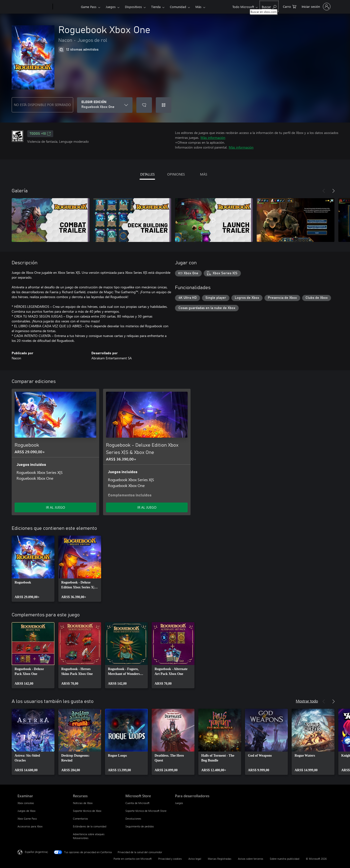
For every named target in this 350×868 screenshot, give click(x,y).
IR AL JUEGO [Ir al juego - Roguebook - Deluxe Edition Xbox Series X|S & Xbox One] (147, 507)
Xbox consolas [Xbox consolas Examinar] (26, 803)
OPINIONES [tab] (176, 174)
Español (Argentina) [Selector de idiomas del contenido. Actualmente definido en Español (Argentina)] (36, 852)
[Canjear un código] (164, 105)
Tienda (156, 7)
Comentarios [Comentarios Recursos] (80, 819)
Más (198, 7)
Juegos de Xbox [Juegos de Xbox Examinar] (26, 811)
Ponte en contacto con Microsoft (133, 859)
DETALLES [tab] (147, 174)
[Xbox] (66, 7)
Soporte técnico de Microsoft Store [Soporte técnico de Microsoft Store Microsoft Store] (146, 811)
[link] (33, 569)
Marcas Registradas (220, 859)
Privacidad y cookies (170, 859)
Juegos (111, 7)
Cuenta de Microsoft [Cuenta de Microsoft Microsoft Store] (137, 803)
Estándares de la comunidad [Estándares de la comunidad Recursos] (90, 826)
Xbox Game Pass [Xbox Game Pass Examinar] (27, 819)
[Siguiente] (333, 191)
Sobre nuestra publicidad (284, 859)
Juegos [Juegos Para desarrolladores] (179, 803)
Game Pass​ (89, 7)
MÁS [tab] (204, 174)
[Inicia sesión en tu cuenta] (316, 7)
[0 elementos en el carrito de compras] (290, 6)
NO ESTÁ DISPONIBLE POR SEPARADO (42, 105)
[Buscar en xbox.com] (269, 6)
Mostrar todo (307, 701)
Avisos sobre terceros (251, 859)
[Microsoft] (34, 7)
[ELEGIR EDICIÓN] (105, 105)
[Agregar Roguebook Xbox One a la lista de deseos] (144, 105)
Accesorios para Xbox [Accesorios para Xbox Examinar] (30, 826)
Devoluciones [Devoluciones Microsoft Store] (133, 819)
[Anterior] (324, 191)
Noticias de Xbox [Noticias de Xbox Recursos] (83, 803)
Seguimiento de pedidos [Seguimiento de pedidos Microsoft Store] (140, 826)
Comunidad (178, 7)
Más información (213, 137)
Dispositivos (133, 7)
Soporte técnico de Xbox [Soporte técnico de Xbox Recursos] (87, 811)
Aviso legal (195, 859)
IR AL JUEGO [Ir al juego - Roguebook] (56, 507)
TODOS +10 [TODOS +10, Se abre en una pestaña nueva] (40, 134)
